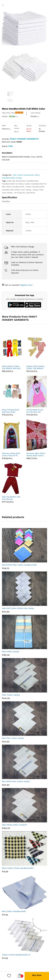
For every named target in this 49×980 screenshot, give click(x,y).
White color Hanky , (24, 190)
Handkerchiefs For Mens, (13, 184)
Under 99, (11, 181)
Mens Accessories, (27, 175)
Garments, (31, 193)
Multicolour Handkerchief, (27, 181)
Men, (16, 175)
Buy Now (37, 975)
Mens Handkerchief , (16, 187)
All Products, (20, 193)
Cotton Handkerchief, (35, 187)
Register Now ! (26, 285)
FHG (11, 146)
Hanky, (36, 190)
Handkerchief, (8, 190)
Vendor (6, 201)
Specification (10, 197)
